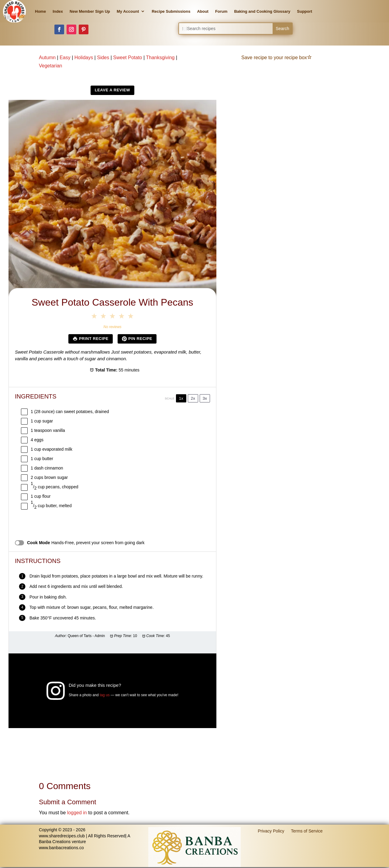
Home (40, 11)
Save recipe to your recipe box (277, 58)
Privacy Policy (271, 831)
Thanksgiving (160, 58)
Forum (221, 11)
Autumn (47, 58)
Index (58, 11)
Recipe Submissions (171, 11)
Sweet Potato (127, 58)
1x (181, 398)
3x (205, 398)
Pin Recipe (137, 339)
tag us (105, 695)
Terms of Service (307, 831)
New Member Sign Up (90, 11)
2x (193, 398)
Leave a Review (112, 90)
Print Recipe (91, 339)
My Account (128, 11)
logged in (77, 813)
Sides (103, 58)
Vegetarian (51, 66)
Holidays (84, 58)
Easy (65, 58)
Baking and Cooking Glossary (262, 11)
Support (305, 11)
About (203, 11)
